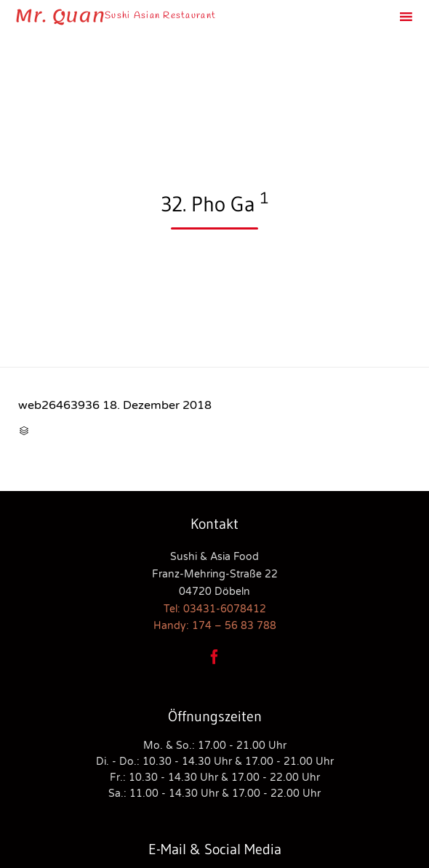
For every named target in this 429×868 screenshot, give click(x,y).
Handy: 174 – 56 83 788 (215, 626)
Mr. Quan (60, 16)
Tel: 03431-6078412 (215, 609)
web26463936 (59, 405)
